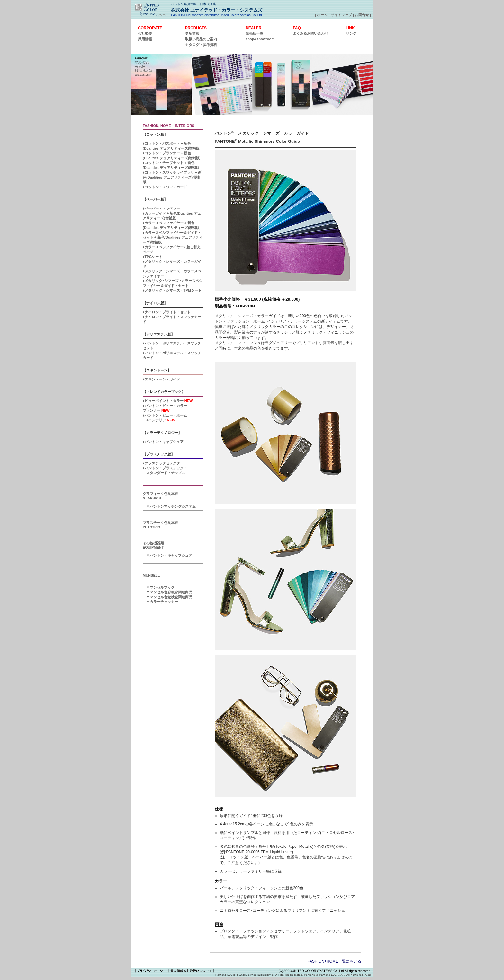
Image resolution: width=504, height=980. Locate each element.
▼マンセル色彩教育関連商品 (167, 592)
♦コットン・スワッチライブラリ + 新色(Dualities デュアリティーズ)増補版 (172, 177)
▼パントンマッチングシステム (169, 506)
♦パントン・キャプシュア (163, 442)
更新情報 (192, 33)
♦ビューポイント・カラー (168, 401)
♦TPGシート (153, 257)
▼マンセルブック (159, 587)
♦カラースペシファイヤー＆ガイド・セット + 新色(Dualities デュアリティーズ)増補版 (173, 237)
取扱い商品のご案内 (201, 39)
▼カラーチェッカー (160, 602)
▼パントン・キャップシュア (167, 555)
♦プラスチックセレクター (163, 463)
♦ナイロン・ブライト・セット (167, 312)
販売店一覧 (254, 33)
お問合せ (362, 15)
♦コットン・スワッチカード (165, 187)
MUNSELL (151, 575)
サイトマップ (341, 15)
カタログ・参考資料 (201, 45)
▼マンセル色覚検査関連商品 (167, 597)
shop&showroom (260, 39)
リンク (351, 33)
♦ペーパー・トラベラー (161, 208)
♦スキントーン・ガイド (161, 379)
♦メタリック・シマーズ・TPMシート (172, 290)
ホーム (322, 15)
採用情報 (145, 39)
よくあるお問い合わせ (310, 33)
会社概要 (145, 33)
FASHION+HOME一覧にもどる (334, 961)
